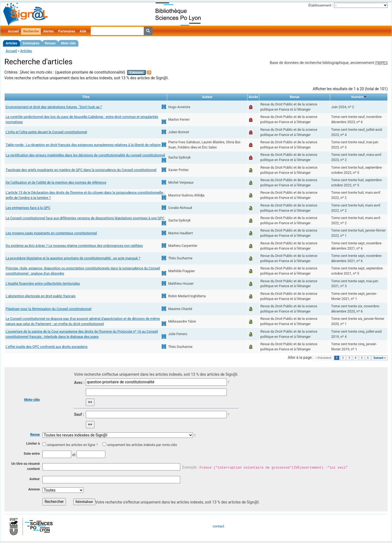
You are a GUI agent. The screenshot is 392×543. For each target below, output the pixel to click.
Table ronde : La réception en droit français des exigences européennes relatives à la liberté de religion (83, 145)
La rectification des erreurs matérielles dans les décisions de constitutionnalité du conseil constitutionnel (85, 155)
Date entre (32, 453)
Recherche (31, 31)
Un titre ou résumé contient (25, 466)
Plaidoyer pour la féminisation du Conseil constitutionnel (49, 309)
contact (218, 526)
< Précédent (323, 358)
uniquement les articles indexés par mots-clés (142, 445)
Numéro (357, 97)
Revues (50, 43)
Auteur (35, 479)
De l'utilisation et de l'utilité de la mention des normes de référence (56, 182)
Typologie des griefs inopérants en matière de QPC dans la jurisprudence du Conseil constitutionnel (81, 170)
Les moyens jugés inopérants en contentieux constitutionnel (51, 233)
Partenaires (67, 31)
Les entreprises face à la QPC (28, 208)
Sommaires (31, 43)
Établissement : (321, 5)
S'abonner (136, 73)
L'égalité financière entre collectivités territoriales (43, 283)
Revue (35, 434)
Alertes (48, 31)
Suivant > (379, 358)
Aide (83, 31)
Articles (11, 43)
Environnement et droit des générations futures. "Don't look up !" (54, 107)
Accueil (13, 31)
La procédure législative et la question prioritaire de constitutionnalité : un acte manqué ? (73, 258)
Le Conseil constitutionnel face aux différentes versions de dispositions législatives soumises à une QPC (85, 218)
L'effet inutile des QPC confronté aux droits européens (47, 347)
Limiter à (33, 443)
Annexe (34, 489)
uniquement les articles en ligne (71, 445)
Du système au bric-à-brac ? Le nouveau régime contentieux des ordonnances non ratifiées (74, 246)
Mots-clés (68, 43)
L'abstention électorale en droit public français (41, 296)
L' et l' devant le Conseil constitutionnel (46, 132)
